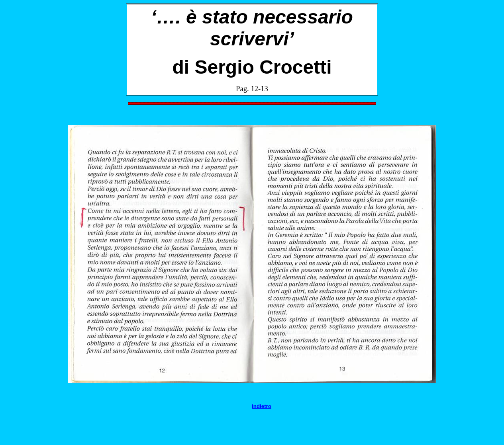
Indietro (262, 406)
